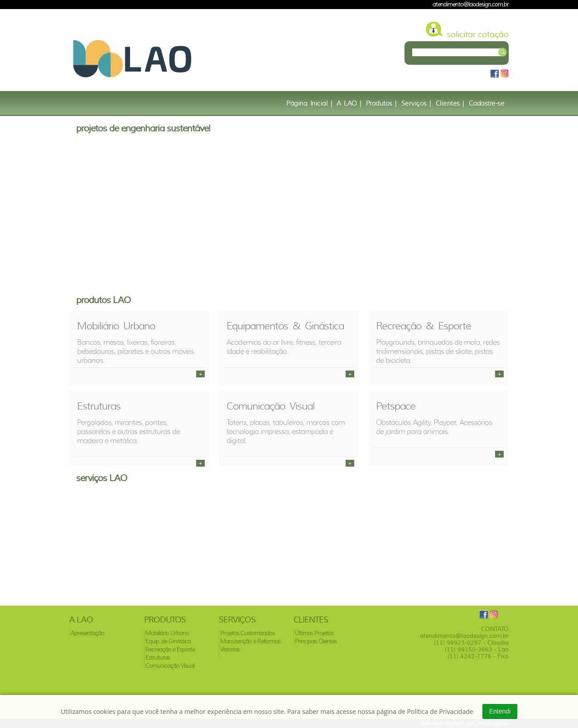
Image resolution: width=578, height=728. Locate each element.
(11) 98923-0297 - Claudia (471, 643)
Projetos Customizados (247, 633)
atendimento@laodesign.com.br (471, 4)
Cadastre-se (487, 103)
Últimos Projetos (314, 633)
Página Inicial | (309, 103)
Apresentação (87, 633)
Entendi (500, 711)
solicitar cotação (478, 34)
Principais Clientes (316, 641)
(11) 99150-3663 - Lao (477, 649)
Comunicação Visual (170, 666)
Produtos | (381, 103)
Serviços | (416, 103)
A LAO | (349, 103)
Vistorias (230, 649)
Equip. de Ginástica (168, 641)
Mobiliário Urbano (167, 633)
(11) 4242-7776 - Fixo (478, 656)
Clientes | (450, 103)
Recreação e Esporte (170, 649)
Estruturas (158, 658)
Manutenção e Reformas (250, 641)
